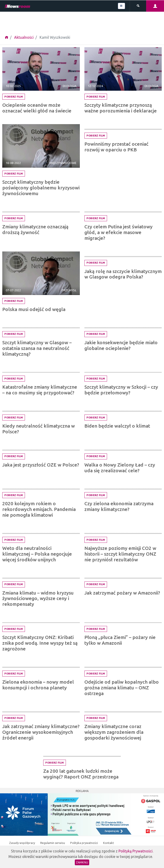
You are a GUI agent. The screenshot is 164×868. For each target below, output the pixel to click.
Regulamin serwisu (53, 843)
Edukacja (151, 125)
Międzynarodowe (63, 163)
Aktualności (24, 37)
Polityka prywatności (84, 843)
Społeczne (150, 252)
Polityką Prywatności (136, 851)
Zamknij (82, 862)
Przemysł (69, 290)
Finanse (71, 529)
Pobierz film (14, 97)
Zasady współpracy (22, 843)
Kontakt (109, 843)
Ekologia (70, 86)
